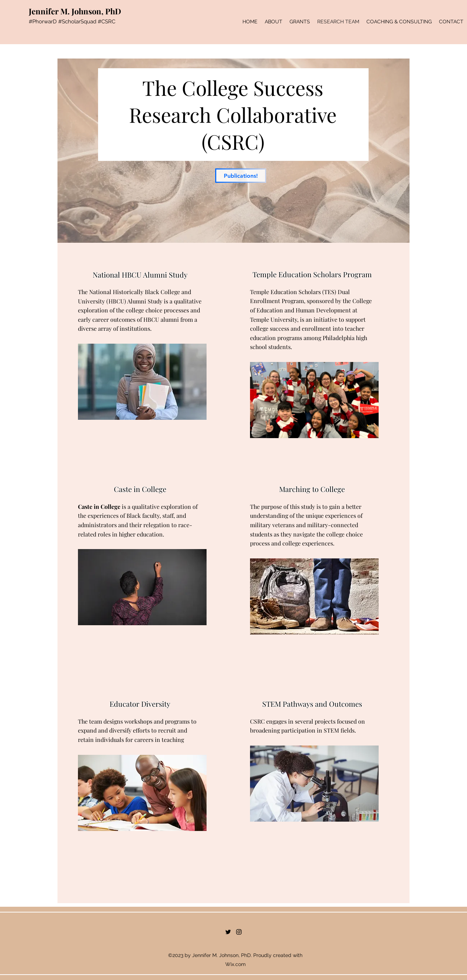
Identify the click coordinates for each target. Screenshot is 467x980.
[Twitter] (228, 932)
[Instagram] (239, 932)
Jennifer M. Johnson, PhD (75, 11)
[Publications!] (241, 176)
